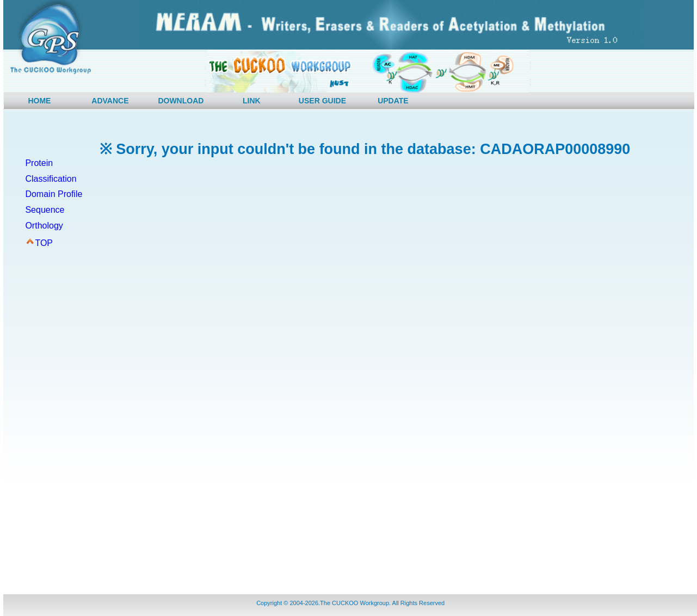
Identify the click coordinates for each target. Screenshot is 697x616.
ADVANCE (110, 101)
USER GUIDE (322, 101)
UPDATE (393, 101)
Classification (51, 179)
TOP (44, 243)
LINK (252, 101)
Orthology (44, 226)
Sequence (45, 210)
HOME (39, 101)
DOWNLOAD (181, 101)
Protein (39, 163)
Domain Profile (54, 194)
